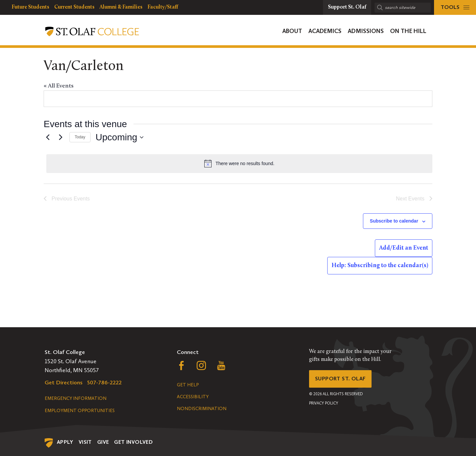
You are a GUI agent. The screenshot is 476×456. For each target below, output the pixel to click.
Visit (85, 442)
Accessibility (193, 397)
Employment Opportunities (80, 411)
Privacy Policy (324, 405)
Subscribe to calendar (394, 221)
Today (80, 137)
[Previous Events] (48, 137)
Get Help (188, 385)
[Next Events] (60, 137)
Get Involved (133, 442)
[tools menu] (455, 7)
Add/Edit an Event (404, 248)
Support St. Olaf (342, 380)
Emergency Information (76, 398)
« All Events (59, 86)
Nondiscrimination (202, 409)
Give (103, 442)
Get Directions (64, 382)
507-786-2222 (104, 382)
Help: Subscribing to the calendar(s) (380, 266)
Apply (65, 442)
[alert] (239, 163)
